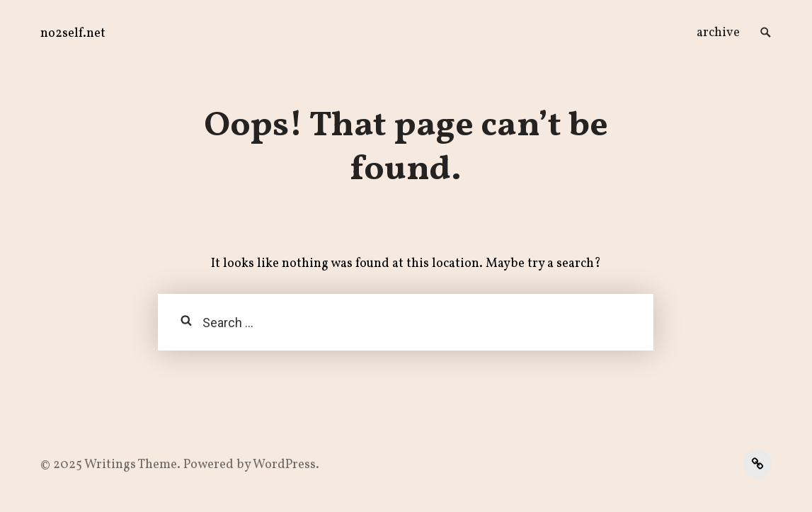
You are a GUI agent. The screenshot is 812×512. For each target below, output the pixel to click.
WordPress (284, 465)
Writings (110, 465)
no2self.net (73, 34)
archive (718, 33)
